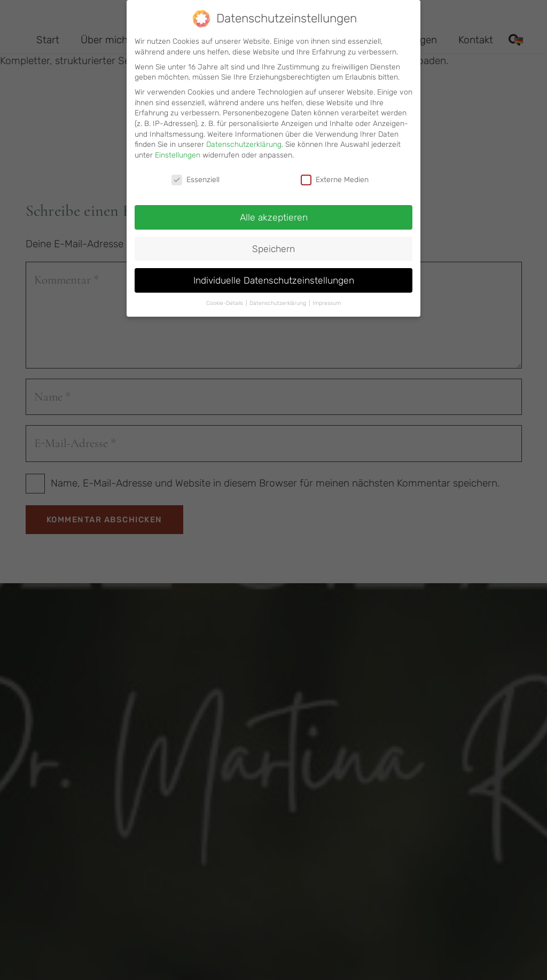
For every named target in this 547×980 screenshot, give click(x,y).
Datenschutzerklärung (244, 139)
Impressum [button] (327, 298)
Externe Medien (335, 174)
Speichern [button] (273, 244)
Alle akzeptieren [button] (274, 212)
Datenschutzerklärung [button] (279, 298)
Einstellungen (178, 150)
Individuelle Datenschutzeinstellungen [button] (274, 275)
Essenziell (196, 174)
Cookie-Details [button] (225, 298)
